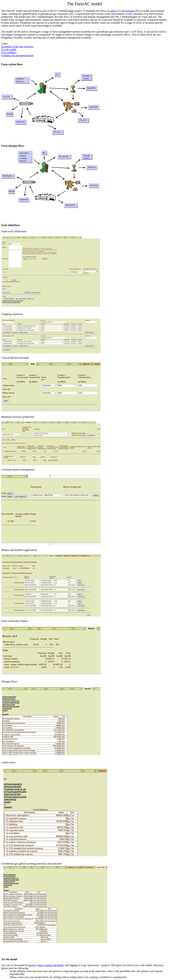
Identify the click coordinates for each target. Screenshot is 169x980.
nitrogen (130, 11)
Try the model (9, 49)
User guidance (9, 52)
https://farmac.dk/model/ (51, 965)
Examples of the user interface (17, 46)
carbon (113, 11)
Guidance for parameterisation (17, 55)
